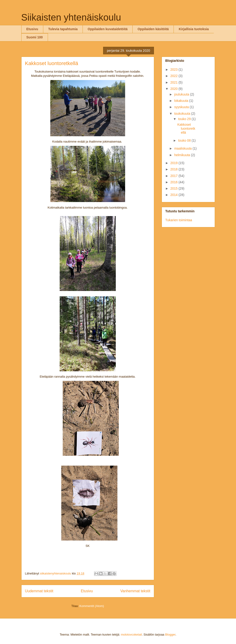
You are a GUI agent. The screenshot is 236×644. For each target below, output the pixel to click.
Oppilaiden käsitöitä (153, 29)
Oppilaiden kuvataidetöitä (108, 29)
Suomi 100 (35, 37)
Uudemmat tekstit (39, 591)
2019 (174, 163)
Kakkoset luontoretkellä (52, 63)
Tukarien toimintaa (179, 220)
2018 (174, 169)
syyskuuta (182, 107)
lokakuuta (182, 101)
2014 (174, 195)
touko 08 (185, 140)
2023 (174, 70)
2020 (174, 89)
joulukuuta (182, 94)
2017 (174, 176)
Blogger (170, 635)
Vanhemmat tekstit (135, 591)
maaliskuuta (183, 148)
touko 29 (185, 119)
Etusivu (32, 29)
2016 (174, 182)
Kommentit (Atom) (92, 606)
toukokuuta (183, 114)
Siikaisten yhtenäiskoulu (71, 17)
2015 (174, 188)
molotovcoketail (131, 635)
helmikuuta (183, 155)
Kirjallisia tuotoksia (194, 29)
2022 (174, 76)
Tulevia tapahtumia (63, 29)
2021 (174, 82)
